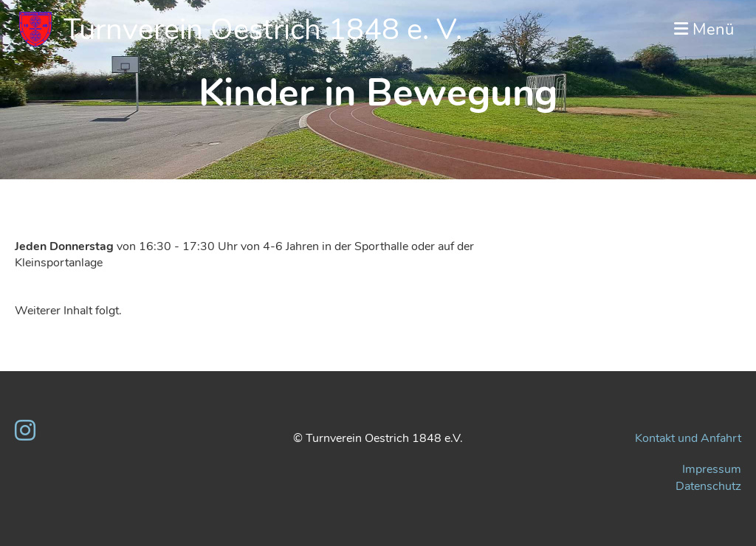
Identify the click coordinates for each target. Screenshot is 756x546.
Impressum (712, 469)
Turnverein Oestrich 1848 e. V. (263, 30)
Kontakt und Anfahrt (688, 438)
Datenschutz (708, 486)
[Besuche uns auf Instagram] (25, 431)
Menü (704, 30)
